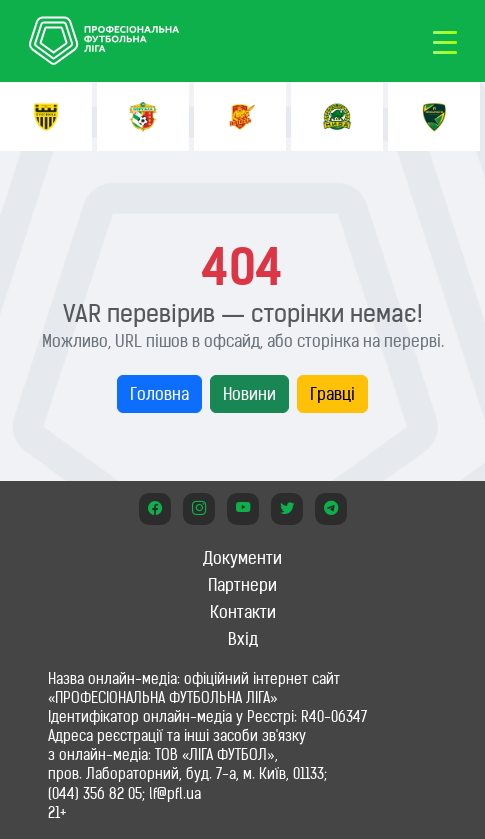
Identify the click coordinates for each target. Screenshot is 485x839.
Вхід (243, 639)
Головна (159, 394)
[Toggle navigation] (445, 41)
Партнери (242, 585)
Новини (249, 394)
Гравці (332, 394)
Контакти (243, 612)
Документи (242, 558)
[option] (46, 116)
